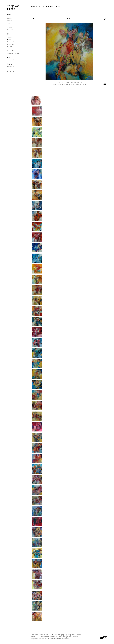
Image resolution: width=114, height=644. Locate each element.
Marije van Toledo (13, 7)
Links (8, 57)
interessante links (12, 60)
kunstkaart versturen (13, 53)
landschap (10, 44)
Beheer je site (35, 6)
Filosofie (9, 21)
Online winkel (11, 51)
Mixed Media (11, 42)
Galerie (9, 34)
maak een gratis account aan (51, 6)
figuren (9, 39)
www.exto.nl (52, 635)
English (9, 14)
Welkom (9, 18)
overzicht (10, 30)
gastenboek (11, 71)
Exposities (10, 27)
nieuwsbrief (10, 66)
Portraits (9, 37)
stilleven (9, 47)
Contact (9, 23)
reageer (9, 69)
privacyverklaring (12, 74)
